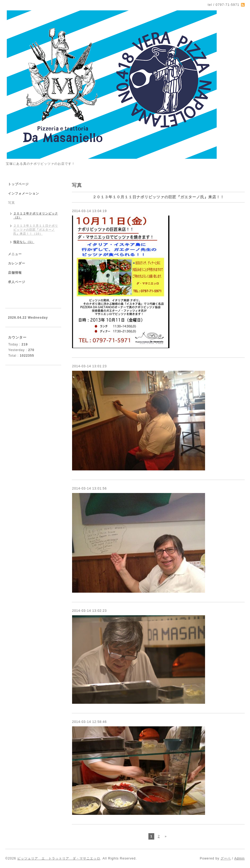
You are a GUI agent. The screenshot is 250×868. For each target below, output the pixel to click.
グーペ (226, 858)
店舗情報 (15, 273)
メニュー (15, 254)
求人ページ (17, 282)
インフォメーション (24, 193)
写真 (11, 203)
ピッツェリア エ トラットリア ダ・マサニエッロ (59, 858)
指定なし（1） (24, 242)
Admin (239, 858)
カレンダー (17, 263)
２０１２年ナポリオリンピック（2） (36, 215)
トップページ (18, 184)
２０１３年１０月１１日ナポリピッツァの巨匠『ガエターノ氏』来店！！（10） (36, 230)
